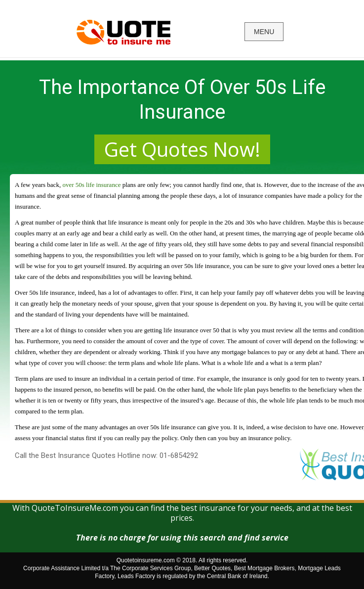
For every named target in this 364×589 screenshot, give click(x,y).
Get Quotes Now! (182, 149)
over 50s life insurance (91, 185)
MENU (264, 32)
